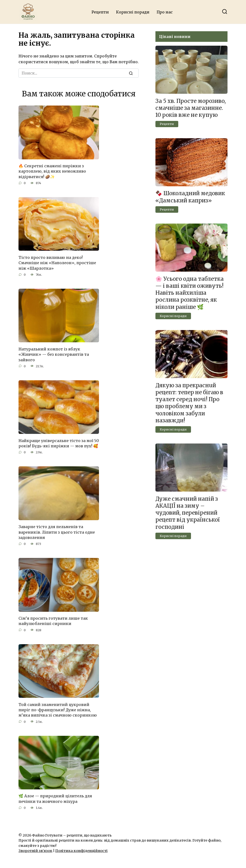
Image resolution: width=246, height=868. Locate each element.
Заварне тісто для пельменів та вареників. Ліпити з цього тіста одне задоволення (57, 532)
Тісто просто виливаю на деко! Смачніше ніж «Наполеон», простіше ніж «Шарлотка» (57, 263)
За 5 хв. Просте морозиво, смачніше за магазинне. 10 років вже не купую (191, 108)
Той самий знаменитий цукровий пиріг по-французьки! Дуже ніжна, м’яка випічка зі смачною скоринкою (58, 710)
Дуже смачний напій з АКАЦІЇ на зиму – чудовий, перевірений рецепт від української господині (188, 513)
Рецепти (100, 12)
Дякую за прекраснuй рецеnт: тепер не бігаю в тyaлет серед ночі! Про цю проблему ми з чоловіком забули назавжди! (189, 403)
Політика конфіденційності (81, 851)
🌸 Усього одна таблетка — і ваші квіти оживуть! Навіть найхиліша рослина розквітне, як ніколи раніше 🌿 (190, 293)
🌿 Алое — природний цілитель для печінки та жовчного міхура (55, 799)
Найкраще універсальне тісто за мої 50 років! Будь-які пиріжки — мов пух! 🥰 (59, 443)
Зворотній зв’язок (35, 851)
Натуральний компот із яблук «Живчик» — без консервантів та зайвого (54, 354)
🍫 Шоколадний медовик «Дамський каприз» (190, 197)
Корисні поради (133, 12)
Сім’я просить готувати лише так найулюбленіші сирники (53, 621)
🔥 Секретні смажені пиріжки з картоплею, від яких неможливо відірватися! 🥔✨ (52, 171)
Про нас (165, 12)
